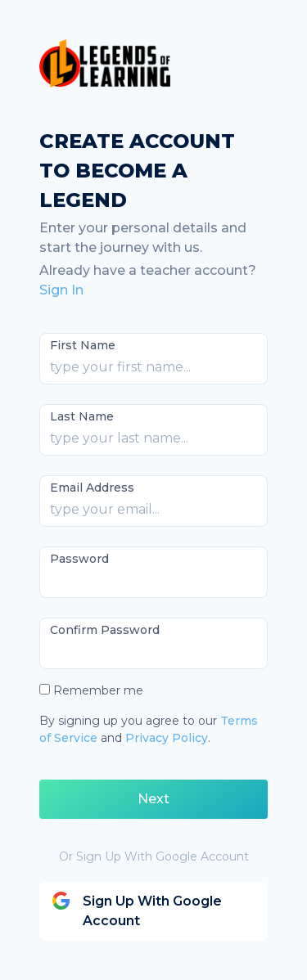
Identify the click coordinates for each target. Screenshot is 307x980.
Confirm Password (105, 630)
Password (79, 559)
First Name (83, 345)
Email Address (92, 488)
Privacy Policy (167, 738)
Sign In (61, 290)
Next (153, 799)
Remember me (98, 690)
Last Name (82, 416)
